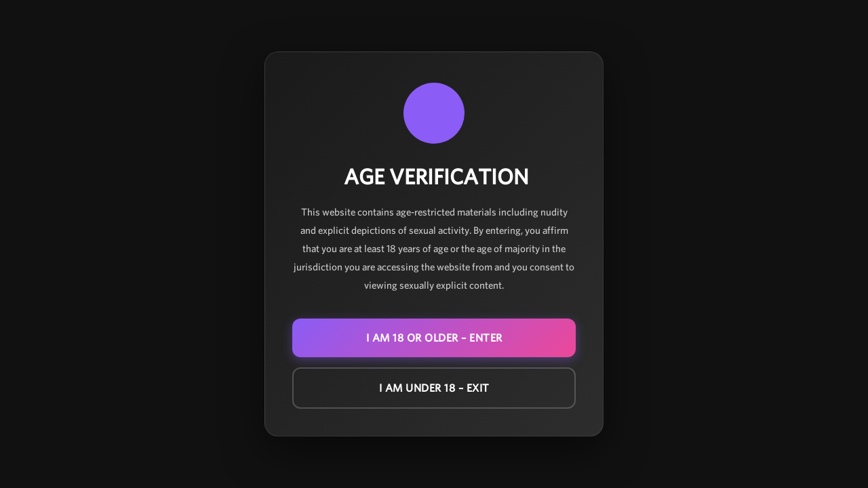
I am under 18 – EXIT (434, 388)
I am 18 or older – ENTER (434, 338)
